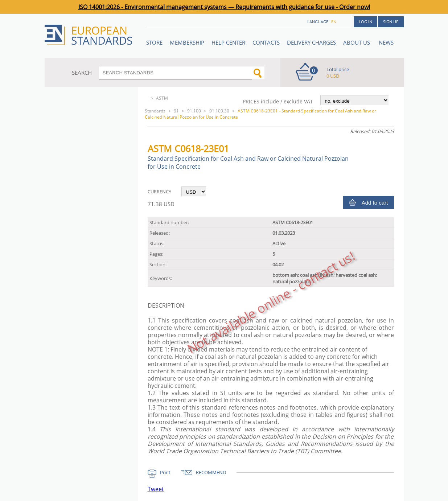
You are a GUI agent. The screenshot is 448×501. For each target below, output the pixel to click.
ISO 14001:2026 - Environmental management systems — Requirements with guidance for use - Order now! (224, 7)
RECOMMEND (211, 472)
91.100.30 (219, 111)
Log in (365, 22)
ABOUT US (357, 42)
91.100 (194, 111)
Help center (228, 42)
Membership (187, 42)
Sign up (391, 22)
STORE (154, 42)
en (334, 22)
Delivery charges (311, 42)
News (386, 42)
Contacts (266, 42)
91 (176, 111)
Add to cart (375, 203)
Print (165, 472)
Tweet (156, 489)
